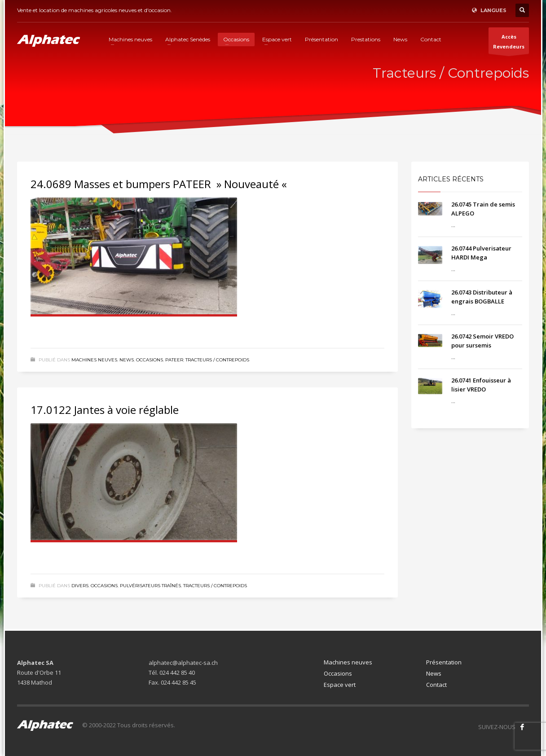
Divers (80, 586)
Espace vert (340, 685)
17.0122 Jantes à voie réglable (105, 410)
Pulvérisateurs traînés (150, 586)
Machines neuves (94, 360)
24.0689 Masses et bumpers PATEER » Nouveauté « (160, 184)
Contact (436, 685)
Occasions (150, 360)
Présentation (444, 662)
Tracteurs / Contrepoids (217, 360)
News (127, 360)
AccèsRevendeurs (509, 44)
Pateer (174, 360)
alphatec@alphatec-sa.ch (183, 663)
